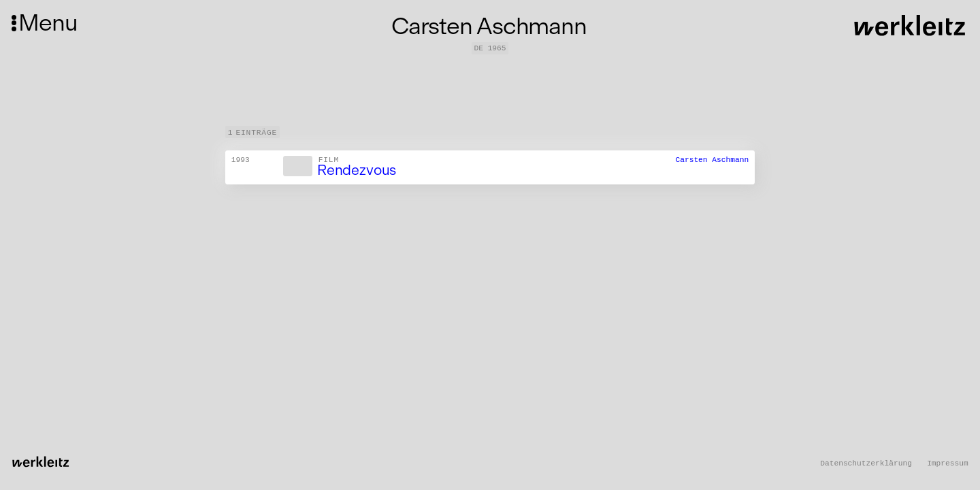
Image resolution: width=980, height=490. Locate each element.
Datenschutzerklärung (866, 463)
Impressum (948, 463)
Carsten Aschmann (712, 160)
